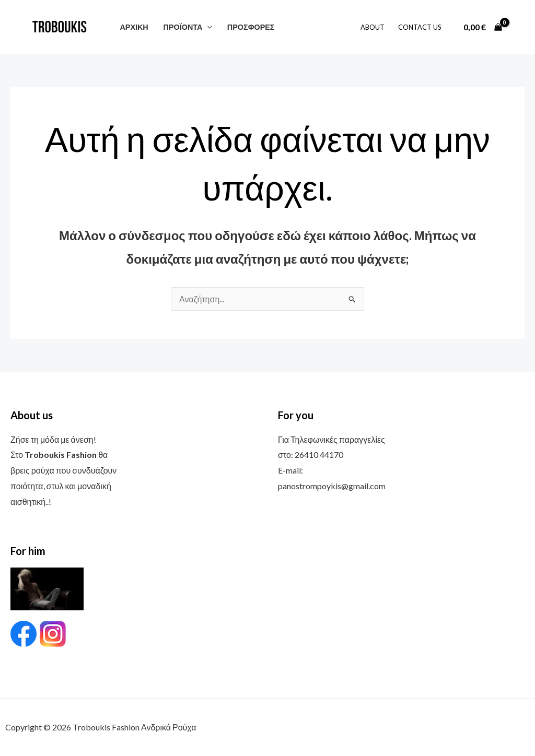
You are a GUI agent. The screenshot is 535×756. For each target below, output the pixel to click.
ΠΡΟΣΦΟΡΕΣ (251, 27)
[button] (207, 27)
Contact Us (420, 27)
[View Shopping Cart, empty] (482, 27)
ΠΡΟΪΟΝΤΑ (188, 27)
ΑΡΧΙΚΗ (134, 27)
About (373, 27)
